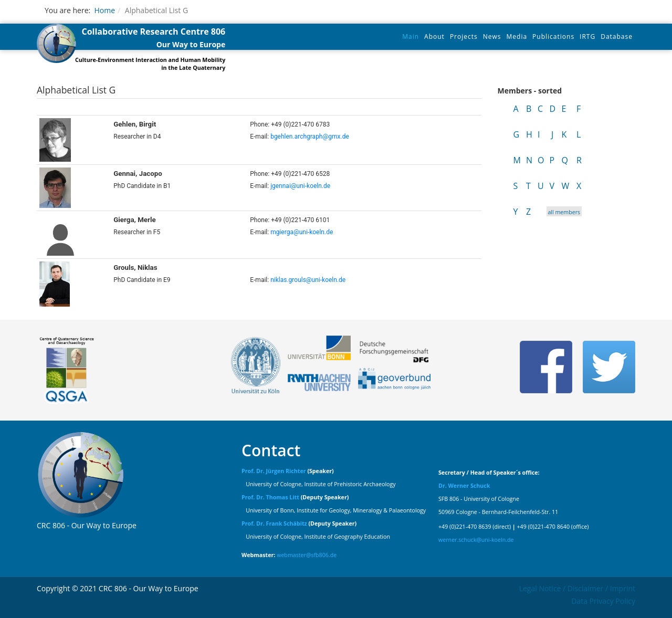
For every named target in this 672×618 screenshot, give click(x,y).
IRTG (587, 36)
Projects (464, 36)
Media (517, 36)
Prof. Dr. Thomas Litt (270, 497)
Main (411, 36)
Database (617, 36)
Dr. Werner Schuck (464, 486)
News (492, 36)
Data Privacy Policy (603, 601)
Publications (553, 36)
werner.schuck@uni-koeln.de (476, 540)
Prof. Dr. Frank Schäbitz (274, 523)
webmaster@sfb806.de (307, 555)
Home (104, 10)
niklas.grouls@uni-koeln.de (308, 280)
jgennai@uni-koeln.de (300, 186)
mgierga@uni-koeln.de (302, 232)
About (434, 36)
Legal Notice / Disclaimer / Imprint (577, 588)
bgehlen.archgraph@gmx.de (310, 137)
